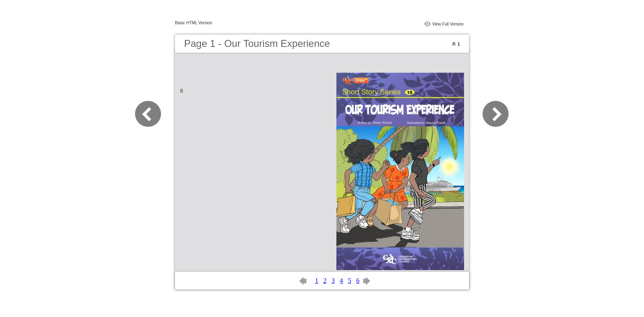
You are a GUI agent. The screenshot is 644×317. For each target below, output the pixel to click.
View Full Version (448, 24)
